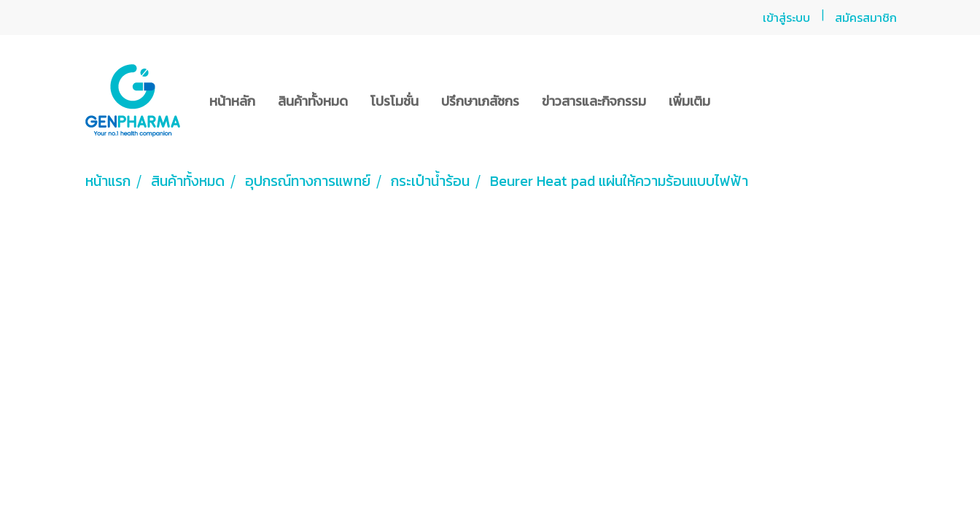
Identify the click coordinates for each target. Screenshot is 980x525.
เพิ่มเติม (689, 101)
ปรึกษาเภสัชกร (480, 101)
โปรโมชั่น (394, 101)
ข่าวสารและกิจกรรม (594, 101)
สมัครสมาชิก (866, 17)
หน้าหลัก (232, 101)
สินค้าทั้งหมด (313, 101)
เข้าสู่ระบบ (786, 17)
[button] (734, 101)
